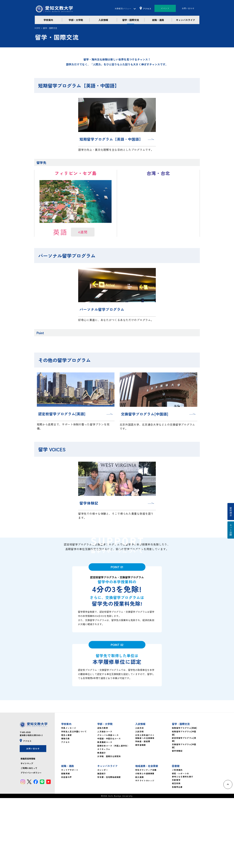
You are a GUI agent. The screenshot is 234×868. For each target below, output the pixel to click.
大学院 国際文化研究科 (109, 826)
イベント (165, 8)
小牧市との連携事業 (145, 843)
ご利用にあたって (29, 838)
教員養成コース (105, 812)
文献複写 (176, 850)
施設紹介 (102, 843)
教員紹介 (102, 823)
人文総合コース (105, 801)
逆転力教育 (103, 798)
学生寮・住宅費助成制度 (109, 847)
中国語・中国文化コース (109, 809)
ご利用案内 (177, 840)
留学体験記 (177, 821)
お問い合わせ (188, 8)
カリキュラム (104, 819)
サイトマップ (27, 833)
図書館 (176, 836)
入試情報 (103, 20)
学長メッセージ (69, 798)
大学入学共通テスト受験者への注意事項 (145, 807)
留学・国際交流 (131, 20)
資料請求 (231, 512)
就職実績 (65, 843)
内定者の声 (67, 847)
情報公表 (65, 809)
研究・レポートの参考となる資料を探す (183, 845)
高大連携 (139, 847)
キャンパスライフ (185, 20)
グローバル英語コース (108, 805)
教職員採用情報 (28, 829)
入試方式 (139, 798)
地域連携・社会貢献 (147, 836)
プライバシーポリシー (31, 843)
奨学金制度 (141, 815)
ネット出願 (231, 530)
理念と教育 (67, 805)
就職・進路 (158, 20)
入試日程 (139, 801)
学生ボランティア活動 (146, 840)
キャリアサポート (70, 840)
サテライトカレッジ (145, 851)
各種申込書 (177, 857)
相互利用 (176, 853)
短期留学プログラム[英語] (184, 798)
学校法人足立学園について (74, 801)
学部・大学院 (76, 20)
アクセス (65, 812)
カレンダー (103, 840)
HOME (37, 28)
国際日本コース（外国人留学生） (113, 816)
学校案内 (48, 20)
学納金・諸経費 (143, 811)
